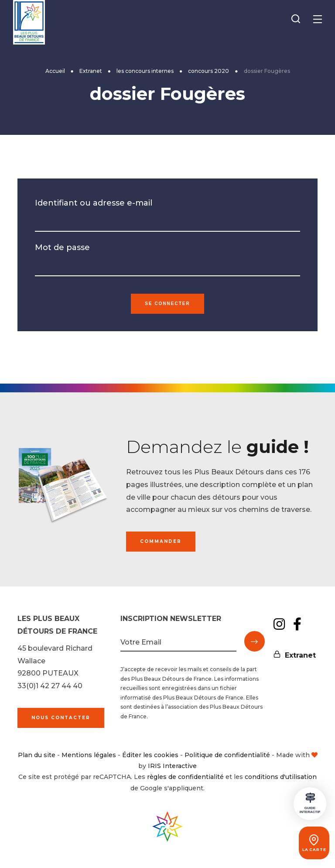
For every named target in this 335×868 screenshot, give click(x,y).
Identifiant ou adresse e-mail (94, 203)
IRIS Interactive (172, 766)
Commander (161, 541)
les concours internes (145, 71)
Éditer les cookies (150, 755)
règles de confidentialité (185, 777)
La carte (310, 850)
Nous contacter (61, 718)
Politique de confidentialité (227, 755)
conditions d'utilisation (281, 777)
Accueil (55, 71)
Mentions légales (89, 755)
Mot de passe (62, 247)
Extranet (91, 71)
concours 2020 (209, 71)
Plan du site (37, 755)
